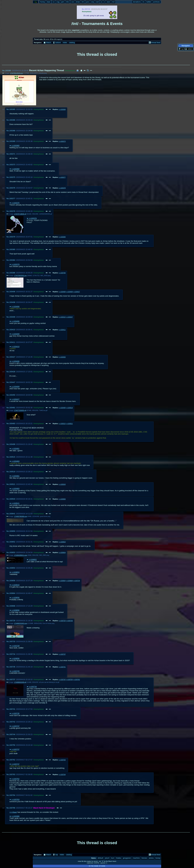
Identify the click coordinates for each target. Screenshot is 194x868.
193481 (12, 408)
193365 (12, 109)
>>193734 (77, 581)
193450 (12, 395)
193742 (12, 722)
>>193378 (62, 188)
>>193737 (62, 654)
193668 (12, 606)
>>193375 (15, 203)
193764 (12, 795)
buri (113, 858)
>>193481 (15, 449)
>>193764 (62, 775)
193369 (12, 141)
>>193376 (33, 218)
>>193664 (62, 581)
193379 (12, 237)
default (100, 858)
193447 (12, 382)
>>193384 (62, 237)
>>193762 (77, 680)
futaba (118, 858)
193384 (12, 260)
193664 (12, 593)
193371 (12, 154)
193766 (12, 808)
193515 (12, 457)
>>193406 (15, 307)
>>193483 (15, 461)
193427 (12, 357)
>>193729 (15, 646)
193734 (12, 654)
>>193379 (15, 264)
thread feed (155, 43)
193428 (12, 372)
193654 (12, 568)
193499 (12, 444)
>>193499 (62, 408)
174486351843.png (21, 623)
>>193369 (62, 109)
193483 (12, 423)
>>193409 (69, 292)
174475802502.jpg (20, 276)
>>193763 (62, 760)
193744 (12, 734)
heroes (144, 858)
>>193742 (62, 680)
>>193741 (62, 667)
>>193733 (62, 621)
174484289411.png (21, 555)
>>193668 (69, 581)
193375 (12, 177)
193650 (12, 531)
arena (151, 858)
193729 (12, 621)
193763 (12, 774)
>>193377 (62, 177)
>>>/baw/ (13, 812)
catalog (72, 43)
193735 (12, 667)
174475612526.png (16, 73)
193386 (12, 273)
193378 (12, 211)
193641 (12, 514)
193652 (12, 542)
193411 (12, 342)
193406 (12, 292)
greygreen (127, 858)
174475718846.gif (20, 214)
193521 (12, 484)
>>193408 (62, 292)
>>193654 (62, 552)
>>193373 (62, 141)
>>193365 (15, 146)
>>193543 (62, 484)
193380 (12, 249)
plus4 (107, 858)
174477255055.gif (20, 410)
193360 (8, 71)
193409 (12, 317)
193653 (12, 552)
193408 (12, 302)
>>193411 (62, 330)
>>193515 (62, 424)
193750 (12, 745)
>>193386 (15, 816)
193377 (12, 199)
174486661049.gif (20, 682)
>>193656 (62, 499)
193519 (12, 472)
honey (158, 858)
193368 (12, 131)
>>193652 (33, 560)
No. (4, 71)
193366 (12, 120)
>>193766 (62, 273)
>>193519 (69, 408)
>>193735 (69, 621)
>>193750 (69, 680)
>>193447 (69, 317)
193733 (12, 641)
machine (136, 858)
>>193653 (62, 542)
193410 (12, 330)
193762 (12, 760)
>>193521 (69, 424)
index (65, 43)
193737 (12, 679)
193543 (12, 499)
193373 (12, 165)
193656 (12, 581)
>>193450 (62, 357)
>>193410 (62, 317)
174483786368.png (21, 516)
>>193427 (77, 292)
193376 (12, 188)
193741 (12, 709)
